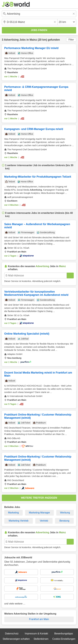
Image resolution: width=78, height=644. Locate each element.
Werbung (65, 513)
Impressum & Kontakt (36, 634)
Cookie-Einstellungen (64, 639)
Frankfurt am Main (39, 619)
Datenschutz (12, 634)
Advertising (11, 40)
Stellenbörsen (41, 639)
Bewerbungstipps (64, 634)
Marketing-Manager (39, 513)
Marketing (13, 513)
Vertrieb (44, 521)
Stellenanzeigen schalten (16, 639)
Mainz (33, 40)
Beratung (64, 521)
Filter (71, 40)
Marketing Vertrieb (19, 521)
